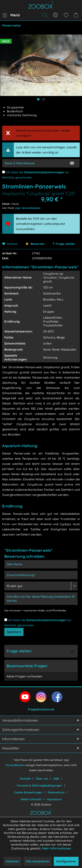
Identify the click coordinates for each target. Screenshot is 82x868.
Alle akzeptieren (38, 861)
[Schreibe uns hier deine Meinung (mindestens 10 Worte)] (41, 599)
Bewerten (35, 244)
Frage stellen (65, 244)
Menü (11, 14)
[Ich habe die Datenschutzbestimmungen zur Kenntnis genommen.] (4, 172)
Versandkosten (15, 765)
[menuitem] (11, 15)
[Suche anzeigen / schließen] (45, 15)
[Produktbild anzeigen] (44, 99)
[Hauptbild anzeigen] (38, 99)
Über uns (42, 779)
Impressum (54, 799)
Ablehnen (13, 861)
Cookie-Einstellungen (28, 792)
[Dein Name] (41, 564)
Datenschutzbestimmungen (44, 172)
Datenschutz (56, 792)
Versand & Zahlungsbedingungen (39, 785)
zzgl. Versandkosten (28, 208)
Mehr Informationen (57, 848)
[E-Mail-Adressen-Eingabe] (33, 163)
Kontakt (25, 779)
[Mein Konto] (55, 15)
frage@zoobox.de (41, 709)
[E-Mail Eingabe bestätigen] (72, 163)
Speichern (14, 632)
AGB (56, 779)
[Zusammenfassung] (41, 575)
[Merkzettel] (66, 15)
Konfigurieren (66, 861)
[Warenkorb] (77, 15)
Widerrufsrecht (31, 799)
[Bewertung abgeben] (41, 586)
